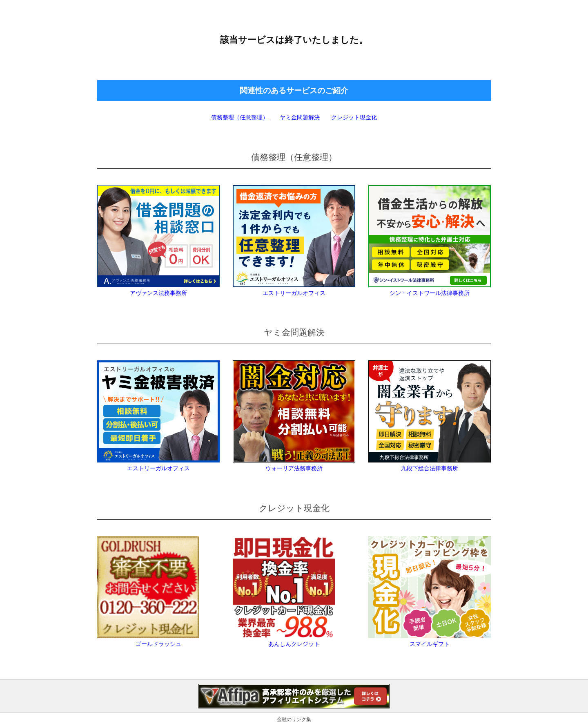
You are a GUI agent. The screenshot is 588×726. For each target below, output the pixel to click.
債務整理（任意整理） (240, 117)
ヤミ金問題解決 (300, 117)
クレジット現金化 (354, 117)
